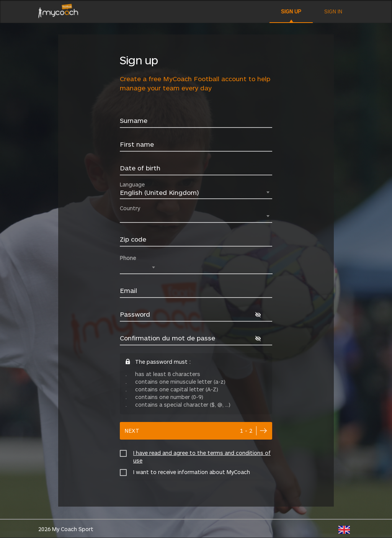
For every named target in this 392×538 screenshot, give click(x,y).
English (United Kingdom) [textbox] (159, 192)
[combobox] (196, 193)
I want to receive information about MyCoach (192, 472)
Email (128, 290)
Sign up (291, 11)
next (189, 431)
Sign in (333, 11)
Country (130, 208)
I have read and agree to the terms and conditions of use (202, 457)
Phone (128, 258)
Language (132, 184)
